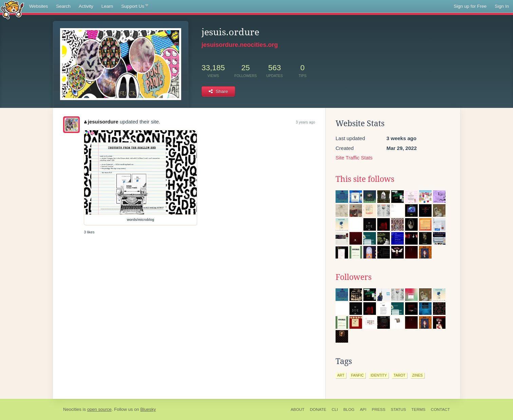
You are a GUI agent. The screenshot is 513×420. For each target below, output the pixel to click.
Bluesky (148, 409)
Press (379, 409)
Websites (39, 6)
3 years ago (306, 122)
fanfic (357, 375)
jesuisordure (101, 122)
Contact (440, 409)
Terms (419, 409)
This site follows (365, 179)
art (341, 375)
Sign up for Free (470, 6)
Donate (318, 409)
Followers (354, 277)
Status (398, 409)
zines (417, 375)
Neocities (72, 409)
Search (63, 6)
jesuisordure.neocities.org (240, 45)
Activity (86, 6)
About (298, 409)
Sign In (502, 6)
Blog (349, 409)
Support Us (135, 6)
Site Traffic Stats (354, 158)
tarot (400, 375)
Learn (107, 6)
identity (379, 375)
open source (99, 409)
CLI (335, 409)
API (363, 409)
